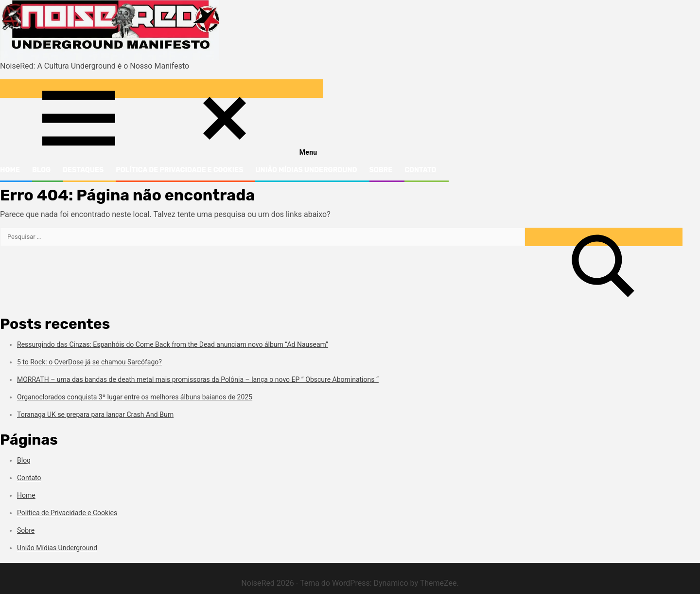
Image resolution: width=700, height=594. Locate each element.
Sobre (381, 170)
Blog (41, 170)
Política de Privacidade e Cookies (179, 170)
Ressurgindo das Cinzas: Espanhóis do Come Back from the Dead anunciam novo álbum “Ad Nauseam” (173, 344)
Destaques (83, 170)
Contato (420, 170)
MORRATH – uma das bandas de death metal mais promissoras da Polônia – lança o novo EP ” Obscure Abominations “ (198, 379)
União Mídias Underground (306, 170)
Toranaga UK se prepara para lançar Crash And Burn (95, 414)
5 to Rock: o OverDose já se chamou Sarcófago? (89, 362)
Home (10, 170)
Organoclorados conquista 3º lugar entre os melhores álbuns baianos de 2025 (135, 397)
